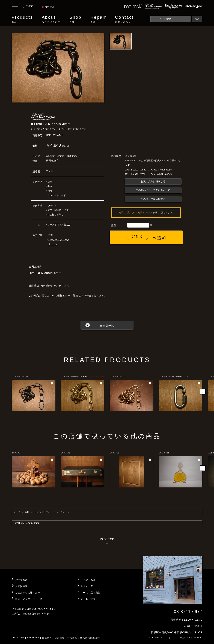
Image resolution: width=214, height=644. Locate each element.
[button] (203, 392)
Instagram (18, 638)
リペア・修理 (88, 580)
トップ (17, 512)
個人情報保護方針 (90, 638)
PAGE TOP (107, 549)
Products (22, 19)
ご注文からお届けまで (28, 593)
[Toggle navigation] (15, 7)
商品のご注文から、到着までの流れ (136, 213)
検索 (197, 19)
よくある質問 (88, 599)
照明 (51, 235)
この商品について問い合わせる (153, 190)
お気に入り (49, 7)
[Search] (171, 19)
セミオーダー (88, 586)
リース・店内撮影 (90, 593)
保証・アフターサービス (29, 599)
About (51, 19)
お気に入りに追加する (153, 181)
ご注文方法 (21, 580)
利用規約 (72, 638)
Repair (98, 19)
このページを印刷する (153, 199)
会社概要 (47, 638)
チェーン (53, 244)
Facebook (33, 638)
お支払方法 (21, 586)
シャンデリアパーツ (59, 240)
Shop (75, 19)
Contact (124, 19)
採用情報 (60, 638)
